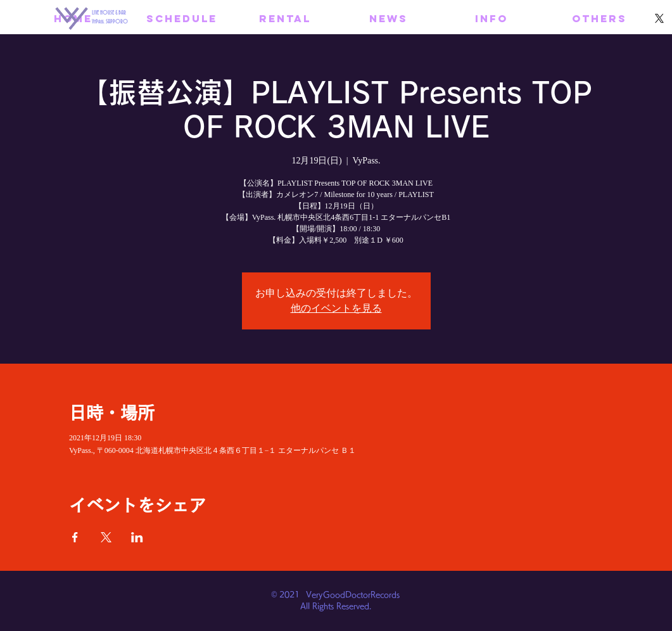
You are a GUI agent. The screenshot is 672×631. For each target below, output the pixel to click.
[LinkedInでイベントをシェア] (137, 537)
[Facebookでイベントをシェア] (75, 537)
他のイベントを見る (336, 308)
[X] (659, 18)
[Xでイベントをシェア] (106, 537)
